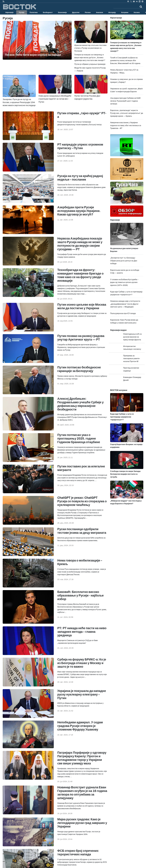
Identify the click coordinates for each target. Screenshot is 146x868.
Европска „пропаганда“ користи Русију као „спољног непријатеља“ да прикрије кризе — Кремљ (127, 113)
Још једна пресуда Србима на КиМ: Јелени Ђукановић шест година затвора (126, 101)
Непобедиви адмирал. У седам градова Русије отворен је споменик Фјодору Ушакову (80, 726)
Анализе (99, 12)
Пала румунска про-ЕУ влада (123, 313)
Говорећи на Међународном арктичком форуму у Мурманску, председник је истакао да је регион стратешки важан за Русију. (81, 347)
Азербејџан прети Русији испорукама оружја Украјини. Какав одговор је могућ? (79, 211)
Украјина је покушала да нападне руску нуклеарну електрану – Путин (82, 694)
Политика (34, 12)
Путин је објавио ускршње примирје (90, 64)
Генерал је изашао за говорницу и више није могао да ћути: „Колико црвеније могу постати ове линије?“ (90, 58)
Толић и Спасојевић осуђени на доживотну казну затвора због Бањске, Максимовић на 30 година (125, 61)
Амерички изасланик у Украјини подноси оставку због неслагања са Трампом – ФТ (126, 125)
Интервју (112, 12)
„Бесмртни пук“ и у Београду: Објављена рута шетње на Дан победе (124, 261)
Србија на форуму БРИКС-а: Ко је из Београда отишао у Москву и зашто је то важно (82, 663)
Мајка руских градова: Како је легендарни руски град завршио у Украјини (82, 823)
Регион (88, 12)
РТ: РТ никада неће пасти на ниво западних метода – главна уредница (82, 632)
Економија (62, 12)
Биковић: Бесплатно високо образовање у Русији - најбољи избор (80, 595)
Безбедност (48, 12)
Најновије (9, 12)
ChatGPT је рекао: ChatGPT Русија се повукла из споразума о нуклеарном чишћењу (82, 501)
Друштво (76, 12)
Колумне (125, 12)
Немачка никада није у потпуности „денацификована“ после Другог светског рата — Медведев (125, 304)
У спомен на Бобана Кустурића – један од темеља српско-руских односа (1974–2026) (124, 282)
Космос (137, 12)
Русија (22, 12)
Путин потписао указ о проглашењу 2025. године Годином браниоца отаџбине (79, 439)
